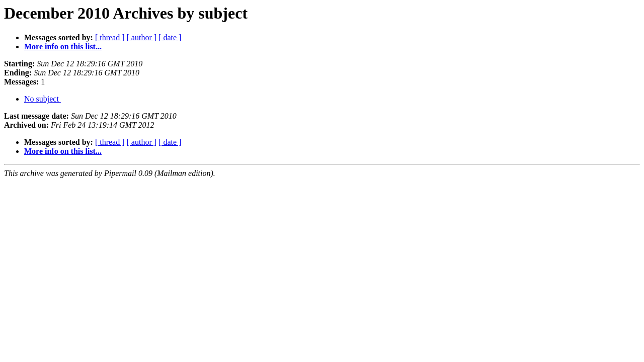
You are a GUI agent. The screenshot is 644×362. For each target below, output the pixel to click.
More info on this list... (63, 47)
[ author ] (142, 37)
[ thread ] (110, 37)
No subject (43, 99)
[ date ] (170, 37)
